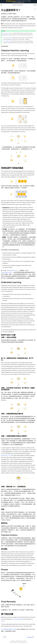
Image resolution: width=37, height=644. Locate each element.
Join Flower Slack (7, 41)
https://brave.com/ (12, 270)
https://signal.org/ (6, 272)
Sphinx (16, 642)
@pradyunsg (22, 642)
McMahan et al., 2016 (7, 456)
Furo (26, 642)
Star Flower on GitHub (7, 33)
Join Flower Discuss (8, 38)
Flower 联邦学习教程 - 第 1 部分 (9, 629)
